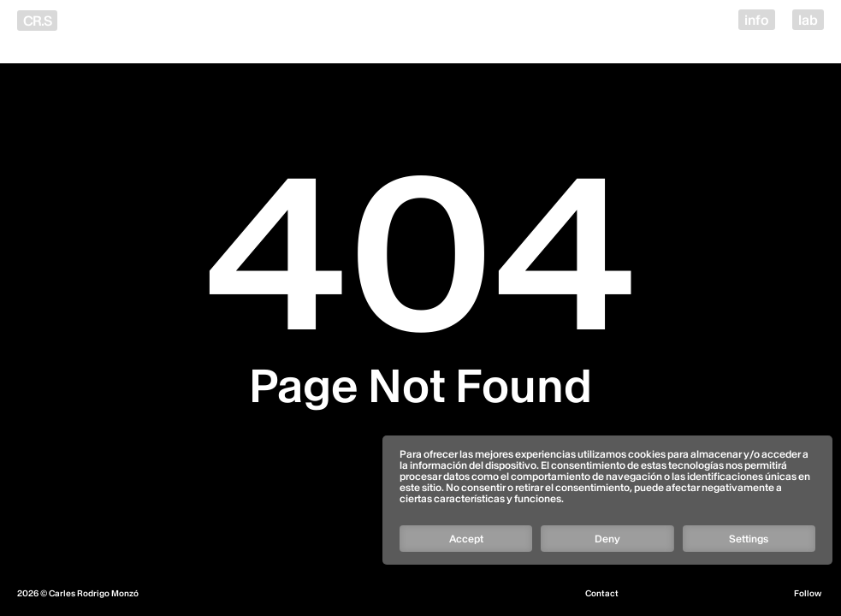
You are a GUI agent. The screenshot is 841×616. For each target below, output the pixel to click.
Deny (607, 539)
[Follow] (607, 478)
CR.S (37, 21)
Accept (466, 539)
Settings (749, 539)
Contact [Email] (602, 594)
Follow (808, 594)
